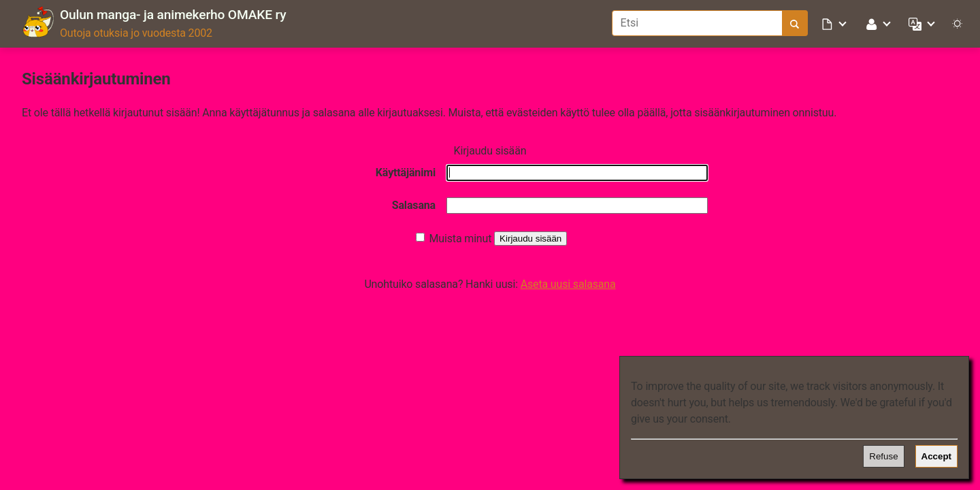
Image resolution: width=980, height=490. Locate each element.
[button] (835, 23)
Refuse (883, 456)
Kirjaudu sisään (530, 239)
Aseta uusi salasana (568, 284)
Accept (936, 456)
